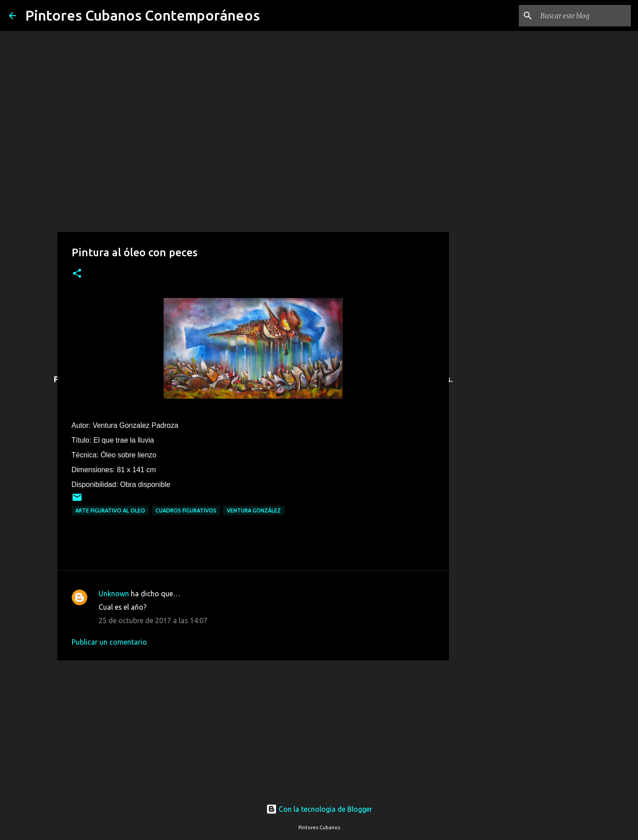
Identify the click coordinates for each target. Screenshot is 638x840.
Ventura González (254, 510)
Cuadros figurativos (186, 510)
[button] (77, 274)
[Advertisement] (253, 727)
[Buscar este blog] (584, 16)
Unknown (114, 594)
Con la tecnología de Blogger (319, 809)
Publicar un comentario (109, 642)
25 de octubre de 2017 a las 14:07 (153, 620)
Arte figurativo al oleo (110, 510)
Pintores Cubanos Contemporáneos (142, 15)
